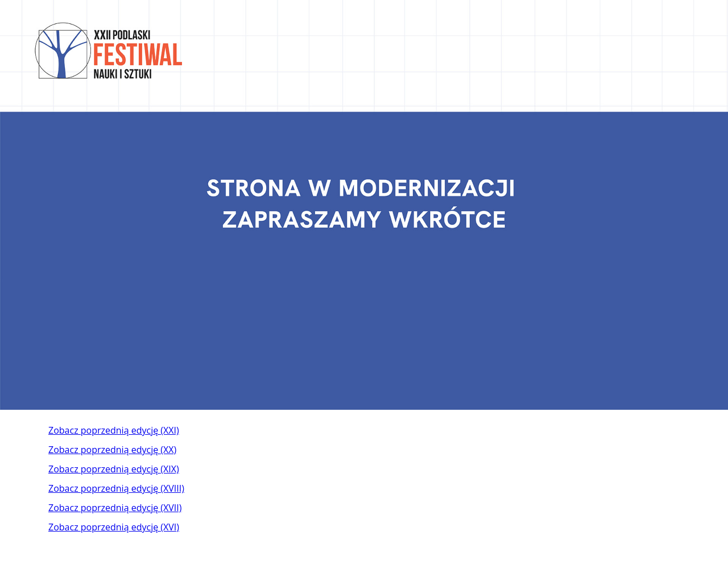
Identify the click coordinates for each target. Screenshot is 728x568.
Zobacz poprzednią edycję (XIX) (114, 469)
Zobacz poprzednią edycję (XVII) (115, 508)
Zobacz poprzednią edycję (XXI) (114, 430)
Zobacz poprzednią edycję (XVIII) (116, 488)
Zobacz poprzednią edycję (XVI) (114, 527)
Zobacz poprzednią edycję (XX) (112, 450)
